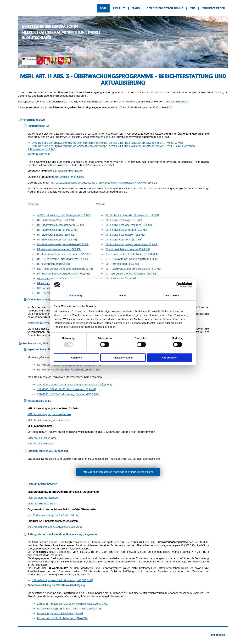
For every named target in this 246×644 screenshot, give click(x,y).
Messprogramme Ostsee (42, 503)
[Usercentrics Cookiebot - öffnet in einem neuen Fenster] (178, 285)
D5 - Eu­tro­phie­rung (122, 264)
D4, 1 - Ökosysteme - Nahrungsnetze (63, 259)
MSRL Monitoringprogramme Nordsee (49, 414)
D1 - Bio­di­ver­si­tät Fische (124, 239)
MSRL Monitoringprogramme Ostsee (48, 420)
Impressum (218, 635)
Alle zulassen (170, 358)
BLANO (136, 8)
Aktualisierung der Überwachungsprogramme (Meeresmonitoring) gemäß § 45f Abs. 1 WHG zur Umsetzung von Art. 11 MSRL (108, 143)
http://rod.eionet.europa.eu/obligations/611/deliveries (55, 527)
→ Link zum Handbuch (175, 101)
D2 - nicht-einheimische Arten (59, 249)
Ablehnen (76, 358)
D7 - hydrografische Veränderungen (64, 274)
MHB (193, 8)
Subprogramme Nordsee (42, 438)
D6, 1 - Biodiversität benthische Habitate (65, 269)
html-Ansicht (75, 171)
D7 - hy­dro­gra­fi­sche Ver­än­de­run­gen (131, 274)
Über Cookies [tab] (172, 295)
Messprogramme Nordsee (43, 498)
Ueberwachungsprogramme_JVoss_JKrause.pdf (70, 608)
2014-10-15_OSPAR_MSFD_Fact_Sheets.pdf (67, 389)
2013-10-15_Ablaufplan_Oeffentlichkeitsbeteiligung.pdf (73, 604)
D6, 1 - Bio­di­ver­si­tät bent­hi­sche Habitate (133, 269)
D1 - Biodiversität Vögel (56, 220)
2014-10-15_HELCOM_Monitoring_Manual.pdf (68, 394)
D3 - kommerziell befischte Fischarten (64, 254)
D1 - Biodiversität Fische (56, 235)
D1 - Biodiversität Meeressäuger (61, 225)
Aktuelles (119, 8)
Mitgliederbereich (213, 8)
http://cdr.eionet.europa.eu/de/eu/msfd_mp (53, 515)
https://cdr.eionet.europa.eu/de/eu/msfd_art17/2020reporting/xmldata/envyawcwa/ (98, 183)
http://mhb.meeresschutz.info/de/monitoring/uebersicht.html (118, 472)
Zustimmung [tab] (75, 295)
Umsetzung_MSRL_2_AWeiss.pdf (62, 618)
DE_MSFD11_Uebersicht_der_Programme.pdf (69, 370)
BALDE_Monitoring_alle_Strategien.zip (132, 215)
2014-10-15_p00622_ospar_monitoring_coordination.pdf (74, 384)
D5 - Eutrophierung (53, 264)
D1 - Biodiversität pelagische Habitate (63, 244)
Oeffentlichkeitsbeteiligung (165, 8)
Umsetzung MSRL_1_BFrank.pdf (60, 613)
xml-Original (60, 171)
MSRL (103, 8)
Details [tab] (123, 295)
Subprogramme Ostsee (41, 443)
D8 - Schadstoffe (52, 278)
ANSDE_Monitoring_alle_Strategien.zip (64, 215)
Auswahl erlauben (123, 358)
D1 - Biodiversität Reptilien (57, 239)
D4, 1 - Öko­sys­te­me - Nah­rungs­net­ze (131, 259)
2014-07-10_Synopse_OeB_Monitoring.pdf (63, 580)
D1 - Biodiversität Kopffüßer (58, 230)
